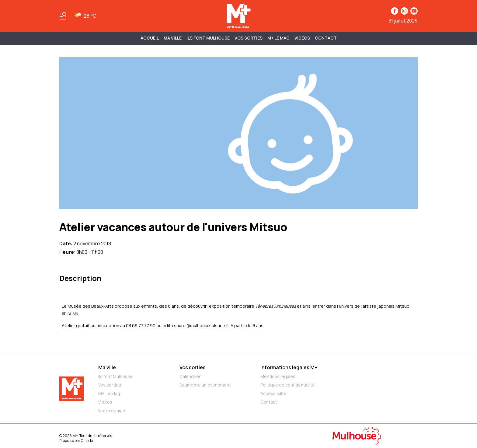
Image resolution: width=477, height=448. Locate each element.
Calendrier (190, 376)
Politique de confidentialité (288, 385)
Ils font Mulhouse (115, 376)
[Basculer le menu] (63, 16)
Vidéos (302, 38)
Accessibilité (273, 393)
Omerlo (87, 441)
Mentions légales (278, 376)
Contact (326, 38)
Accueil (150, 38)
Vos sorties (249, 38)
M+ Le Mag (279, 38)
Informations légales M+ (289, 367)
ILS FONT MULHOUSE (208, 38)
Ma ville (107, 367)
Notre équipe (112, 410)
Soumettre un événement (205, 385)
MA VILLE (173, 38)
